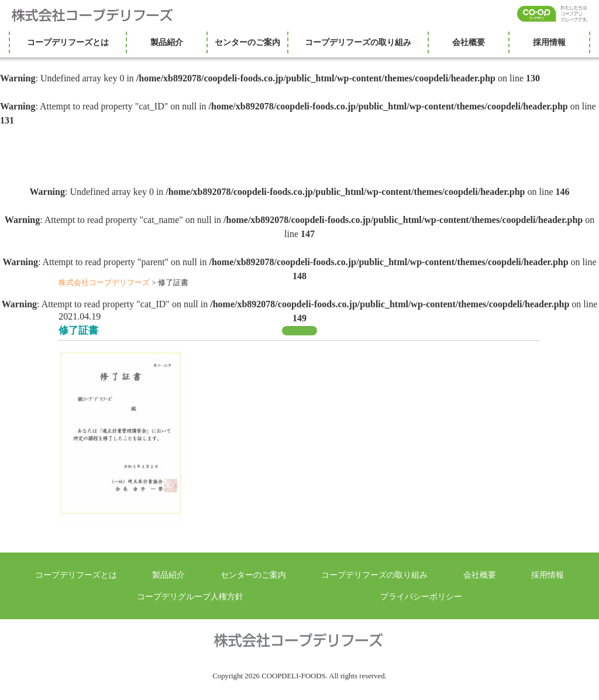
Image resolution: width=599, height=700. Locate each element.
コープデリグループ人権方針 (190, 596)
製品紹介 (167, 42)
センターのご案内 (247, 42)
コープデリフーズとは (68, 42)
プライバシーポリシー (421, 596)
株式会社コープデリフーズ (99, 15)
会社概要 (469, 42)
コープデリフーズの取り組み (358, 42)
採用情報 (549, 42)
